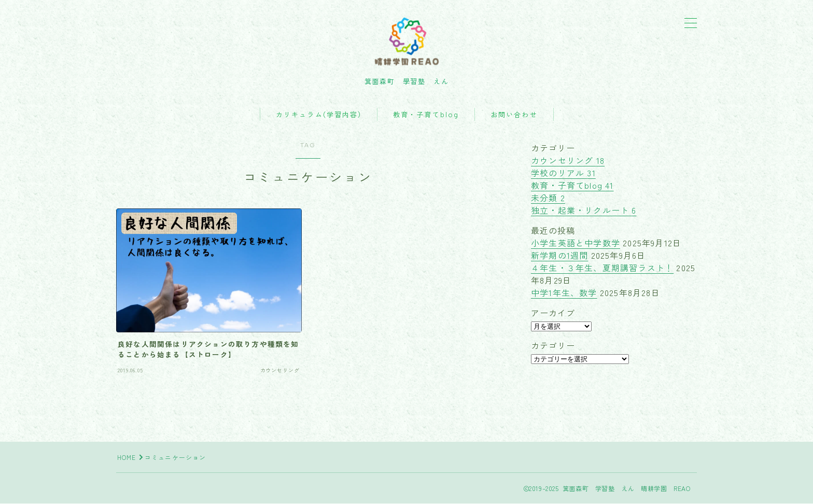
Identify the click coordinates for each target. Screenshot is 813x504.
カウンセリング (568, 161)
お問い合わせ (514, 115)
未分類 (548, 198)
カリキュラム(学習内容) (319, 115)
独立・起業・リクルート (584, 211)
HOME (127, 458)
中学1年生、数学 (564, 293)
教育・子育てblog (426, 115)
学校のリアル (563, 173)
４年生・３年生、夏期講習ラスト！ (602, 268)
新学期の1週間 (559, 256)
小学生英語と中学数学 (576, 243)
